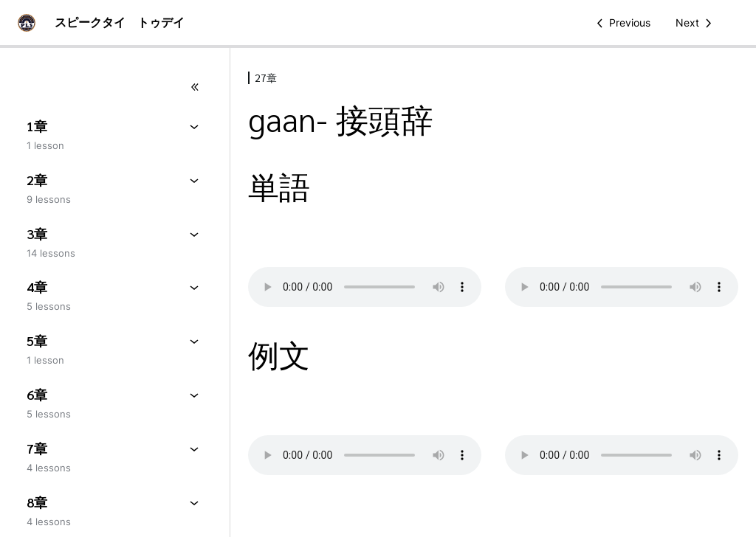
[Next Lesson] (696, 23)
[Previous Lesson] (621, 23)
